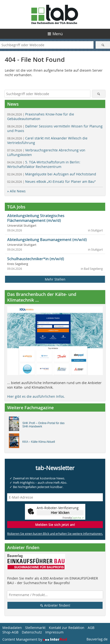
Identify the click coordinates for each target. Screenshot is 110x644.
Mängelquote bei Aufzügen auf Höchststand (52, 174)
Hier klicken (60, 513)
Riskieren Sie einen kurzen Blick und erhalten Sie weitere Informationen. (55, 534)
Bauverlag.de (97, 639)
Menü (58, 34)
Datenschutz (32, 632)
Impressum (54, 632)
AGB (91, 628)
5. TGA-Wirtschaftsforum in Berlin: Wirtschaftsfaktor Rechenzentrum (44, 164)
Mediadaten (12, 628)
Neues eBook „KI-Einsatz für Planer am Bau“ (51, 181)
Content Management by (35, 639)
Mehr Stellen (55, 279)
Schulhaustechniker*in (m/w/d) (36, 259)
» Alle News (16, 191)
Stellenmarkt (35, 628)
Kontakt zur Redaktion (67, 628)
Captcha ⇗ (73, 518)
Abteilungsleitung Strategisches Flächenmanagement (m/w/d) (36, 218)
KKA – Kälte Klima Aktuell (39, 442)
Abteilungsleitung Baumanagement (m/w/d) (47, 240)
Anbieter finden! (55, 605)
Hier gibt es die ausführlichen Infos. (36, 396)
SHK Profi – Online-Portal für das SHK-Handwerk (43, 425)
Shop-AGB (10, 632)
